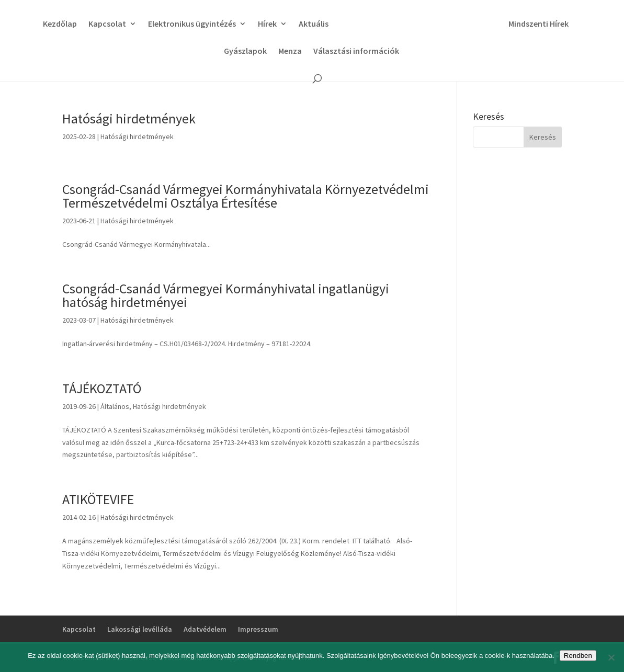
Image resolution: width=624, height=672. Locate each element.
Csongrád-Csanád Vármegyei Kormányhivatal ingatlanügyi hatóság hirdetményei (226, 295)
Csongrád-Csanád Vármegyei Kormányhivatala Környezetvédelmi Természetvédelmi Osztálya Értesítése (246, 196)
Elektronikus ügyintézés (192, 24)
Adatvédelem (205, 629)
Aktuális (314, 24)
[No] (611, 657)
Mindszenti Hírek (538, 24)
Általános (115, 406)
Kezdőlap (60, 24)
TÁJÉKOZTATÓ (102, 388)
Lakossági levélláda (140, 629)
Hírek (267, 24)
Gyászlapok (245, 52)
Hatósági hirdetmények (129, 118)
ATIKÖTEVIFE (98, 499)
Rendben (578, 656)
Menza (290, 52)
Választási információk (356, 52)
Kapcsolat (107, 24)
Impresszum (258, 629)
